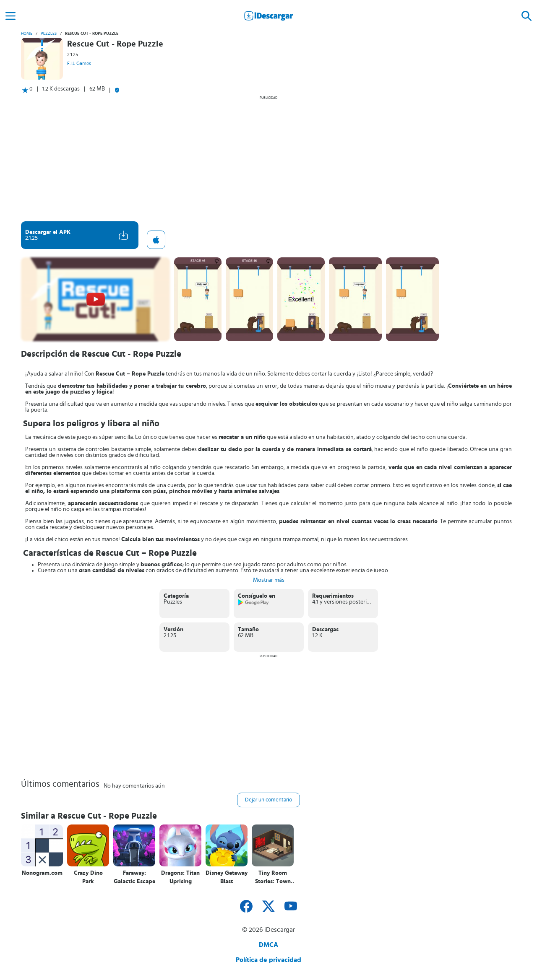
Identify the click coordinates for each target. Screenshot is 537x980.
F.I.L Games (79, 63)
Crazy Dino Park (88, 877)
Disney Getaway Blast (227, 877)
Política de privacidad (268, 960)
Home (27, 34)
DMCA (268, 945)
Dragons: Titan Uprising (180, 877)
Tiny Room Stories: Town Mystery (273, 878)
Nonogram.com (42, 873)
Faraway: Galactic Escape (134, 877)
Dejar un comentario (268, 800)
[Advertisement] (268, 158)
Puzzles (49, 34)
